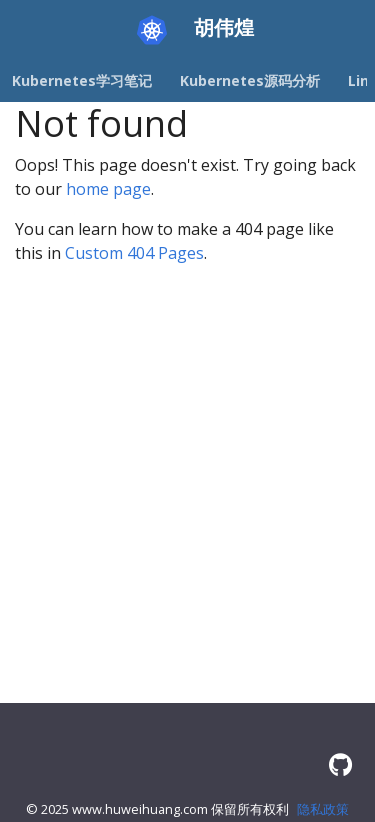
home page (108, 189)
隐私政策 (323, 809)
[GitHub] (340, 764)
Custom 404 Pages (134, 253)
